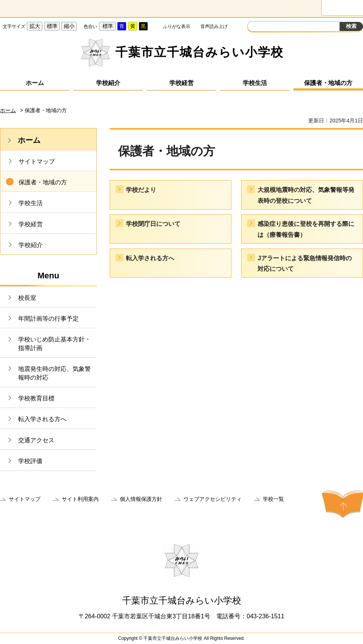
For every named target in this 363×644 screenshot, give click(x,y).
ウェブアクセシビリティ (213, 499)
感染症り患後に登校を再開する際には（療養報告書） (306, 229)
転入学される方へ (42, 419)
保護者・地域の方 (328, 83)
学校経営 (181, 83)
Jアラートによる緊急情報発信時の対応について (305, 264)
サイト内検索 (254, 27)
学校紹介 (108, 83)
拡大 (35, 26)
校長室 (27, 298)
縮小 (69, 26)
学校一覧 (273, 499)
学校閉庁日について (153, 224)
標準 (52, 26)
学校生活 (255, 83)
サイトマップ (37, 161)
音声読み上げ (214, 26)
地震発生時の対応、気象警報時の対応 (54, 373)
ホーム (35, 83)
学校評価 (30, 461)
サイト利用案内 (80, 499)
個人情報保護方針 (141, 499)
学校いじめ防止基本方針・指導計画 (54, 344)
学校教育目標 (36, 398)
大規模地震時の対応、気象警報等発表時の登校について (306, 195)
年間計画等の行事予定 (48, 319)
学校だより (141, 190)
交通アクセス (36, 440)
